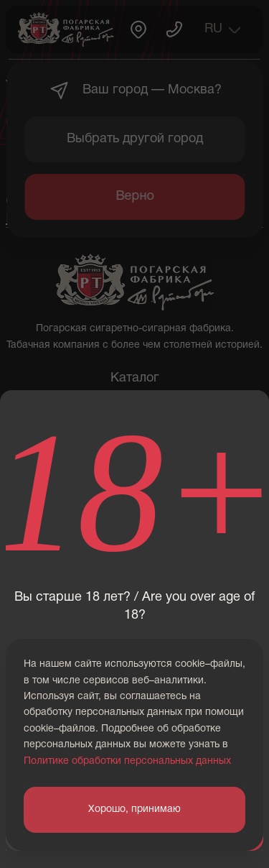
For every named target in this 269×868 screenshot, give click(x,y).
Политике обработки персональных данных (127, 761)
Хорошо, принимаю (134, 809)
